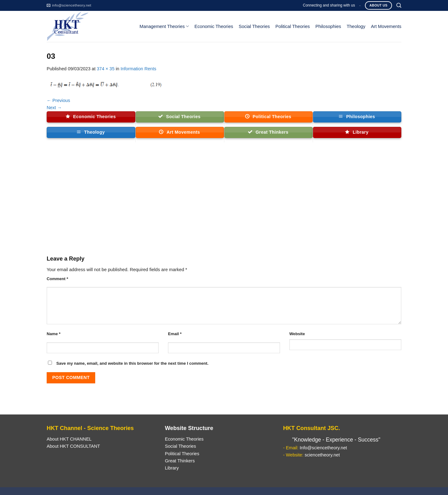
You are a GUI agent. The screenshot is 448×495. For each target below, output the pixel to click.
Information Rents (138, 69)
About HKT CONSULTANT (73, 446)
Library (172, 468)
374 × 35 (106, 69)
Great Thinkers (180, 461)
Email (175, 334)
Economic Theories (214, 26)
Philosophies (328, 26)
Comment (57, 279)
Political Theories (293, 26)
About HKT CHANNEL (69, 439)
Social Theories (254, 26)
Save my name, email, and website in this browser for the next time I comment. (132, 363)
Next (54, 108)
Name (54, 334)
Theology (356, 26)
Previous (58, 100)
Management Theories (164, 26)
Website (297, 334)
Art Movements (386, 26)
